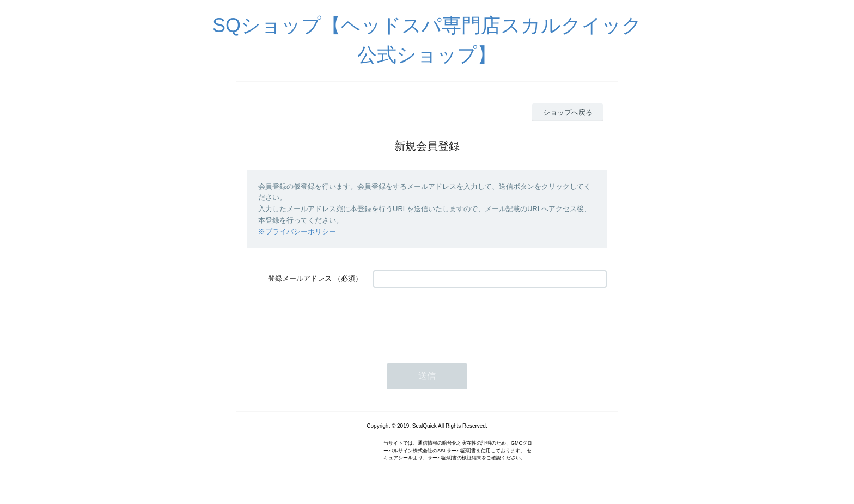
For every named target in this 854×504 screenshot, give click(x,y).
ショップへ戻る (568, 112)
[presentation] (456, 320)
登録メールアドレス (300, 278)
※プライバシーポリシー (297, 232)
